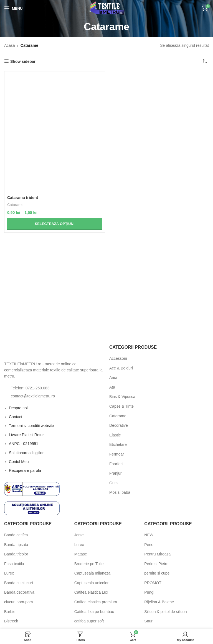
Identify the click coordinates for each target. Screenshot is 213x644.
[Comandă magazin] (205, 61)
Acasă (10, 45)
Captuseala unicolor (92, 583)
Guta (113, 483)
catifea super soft (89, 621)
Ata (112, 387)
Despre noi (18, 408)
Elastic (115, 435)
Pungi (149, 592)
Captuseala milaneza (92, 573)
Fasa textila (14, 564)
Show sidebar (23, 61)
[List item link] (54, 388)
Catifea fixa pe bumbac (94, 612)
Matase (81, 554)
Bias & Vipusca (122, 397)
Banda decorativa (19, 592)
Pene (149, 545)
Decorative (119, 425)
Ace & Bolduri (121, 368)
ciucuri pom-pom (18, 602)
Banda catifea (16, 535)
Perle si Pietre (156, 564)
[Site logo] (107, 8)
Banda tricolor (16, 554)
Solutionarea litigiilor (26, 453)
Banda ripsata (16, 545)
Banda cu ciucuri (19, 583)
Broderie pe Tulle (89, 564)
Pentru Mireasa (157, 554)
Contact (16, 417)
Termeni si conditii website (31, 426)
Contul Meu (19, 462)
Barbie (10, 612)
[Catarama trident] (55, 133)
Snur (148, 621)
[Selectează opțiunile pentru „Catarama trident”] (55, 224)
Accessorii (118, 358)
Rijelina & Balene (159, 602)
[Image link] (35, 351)
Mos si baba (120, 492)
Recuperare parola (25, 470)
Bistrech (11, 621)
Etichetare (118, 444)
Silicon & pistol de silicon (165, 612)
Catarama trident (23, 198)
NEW (149, 535)
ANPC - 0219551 (24, 444)
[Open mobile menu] (13, 8)
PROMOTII (154, 583)
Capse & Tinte (121, 406)
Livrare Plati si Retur (26, 435)
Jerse (79, 535)
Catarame (15, 205)
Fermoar (117, 454)
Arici (113, 377)
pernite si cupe (157, 573)
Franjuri (116, 473)
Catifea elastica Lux (91, 592)
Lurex (9, 573)
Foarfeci (116, 464)
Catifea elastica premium (96, 602)
